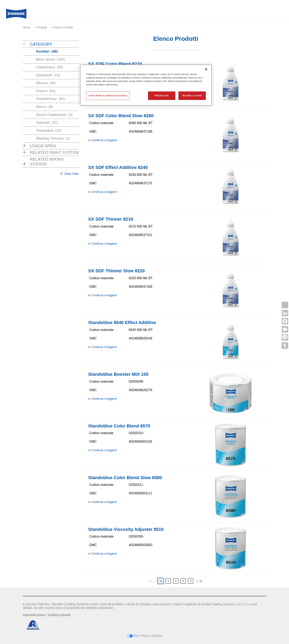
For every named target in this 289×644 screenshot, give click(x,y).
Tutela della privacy (34, 615)
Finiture (46, 91)
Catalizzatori (50, 67)
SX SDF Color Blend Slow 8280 (121, 116)
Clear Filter (72, 174)
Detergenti (48, 75)
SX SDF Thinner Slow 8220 (117, 271)
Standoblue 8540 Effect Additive (122, 323)
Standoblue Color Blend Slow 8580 (125, 478)
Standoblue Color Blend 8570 (119, 426)
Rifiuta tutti (162, 96)
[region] (146, 85)
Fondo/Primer (50, 99)
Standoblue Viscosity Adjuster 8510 (126, 529)
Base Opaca (50, 59)
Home (26, 27)
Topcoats (47, 123)
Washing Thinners (53, 138)
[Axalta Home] (16, 15)
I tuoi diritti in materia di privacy (108, 96)
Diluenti (46, 83)
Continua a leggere (104, 140)
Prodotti (42, 27)
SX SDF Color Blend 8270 (115, 64)
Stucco (44, 107)
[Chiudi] (206, 69)
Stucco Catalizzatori (54, 115)
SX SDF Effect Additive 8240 (118, 167)
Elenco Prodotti (64, 27)
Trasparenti (49, 130)
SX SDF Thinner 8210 (111, 219)
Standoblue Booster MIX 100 (118, 374)
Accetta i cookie (192, 96)
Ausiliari (47, 51)
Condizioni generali (59, 615)
